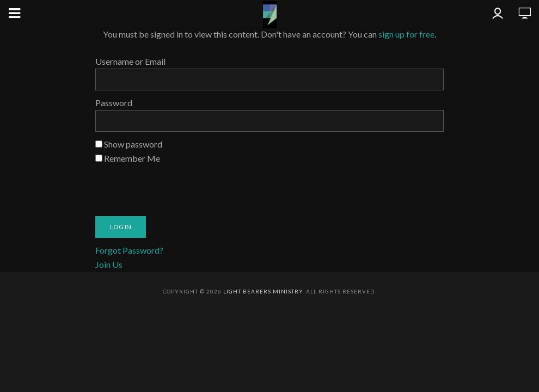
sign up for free (406, 34)
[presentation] (178, 187)
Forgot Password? (129, 250)
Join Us (109, 264)
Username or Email (130, 61)
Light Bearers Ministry (263, 291)
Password (114, 103)
